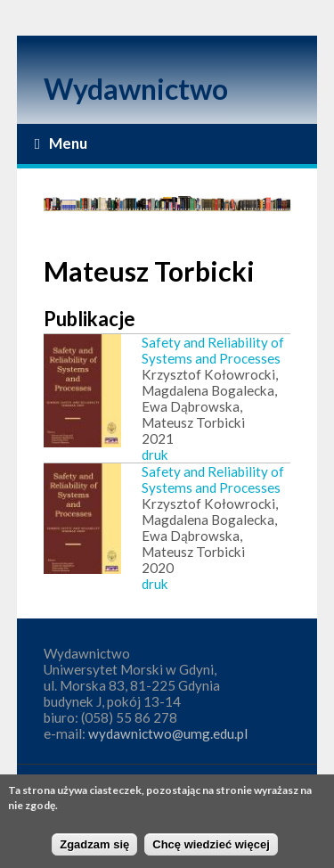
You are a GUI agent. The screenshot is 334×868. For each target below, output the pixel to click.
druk (155, 454)
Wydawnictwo (136, 89)
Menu (61, 143)
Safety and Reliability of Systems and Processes (213, 350)
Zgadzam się (94, 849)
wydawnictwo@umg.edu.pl (168, 733)
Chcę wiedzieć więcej (211, 849)
